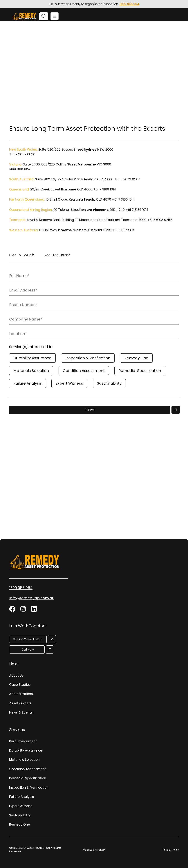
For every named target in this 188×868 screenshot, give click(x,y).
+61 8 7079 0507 (127, 179)
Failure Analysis (28, 383)
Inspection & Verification (88, 358)
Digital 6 (101, 850)
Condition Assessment (84, 371)
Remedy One (136, 358)
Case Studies (20, 685)
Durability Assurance (32, 358)
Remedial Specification (140, 371)
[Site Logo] (24, 17)
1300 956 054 (129, 4)
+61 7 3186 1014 (105, 189)
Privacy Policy (171, 850)
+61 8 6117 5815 (124, 230)
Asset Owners (20, 703)
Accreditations (21, 694)
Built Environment (23, 741)
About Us (16, 676)
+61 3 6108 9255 (160, 220)
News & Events (21, 712)
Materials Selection (31, 371)
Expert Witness (69, 383)
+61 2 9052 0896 (22, 154)
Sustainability (109, 383)
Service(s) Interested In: (31, 347)
